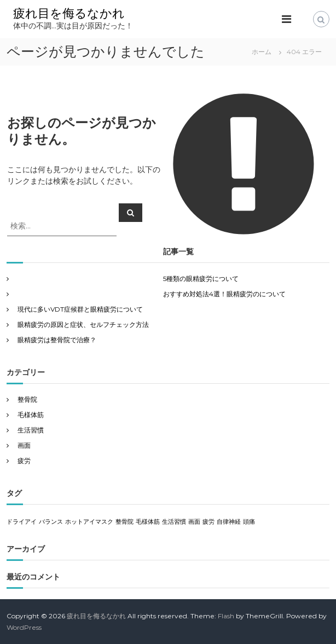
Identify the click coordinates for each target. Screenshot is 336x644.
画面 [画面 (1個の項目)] (194, 522)
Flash (226, 616)
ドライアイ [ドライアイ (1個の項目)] (22, 522)
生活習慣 (31, 430)
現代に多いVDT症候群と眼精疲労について (80, 309)
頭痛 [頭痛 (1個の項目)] (249, 522)
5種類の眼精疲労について (201, 279)
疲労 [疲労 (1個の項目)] (208, 522)
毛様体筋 (31, 415)
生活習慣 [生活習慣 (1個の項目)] (174, 522)
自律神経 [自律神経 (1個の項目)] (229, 522)
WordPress (24, 627)
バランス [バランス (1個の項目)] (51, 522)
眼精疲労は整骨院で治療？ (57, 340)
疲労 (24, 461)
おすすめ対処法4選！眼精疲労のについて (224, 294)
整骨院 (27, 399)
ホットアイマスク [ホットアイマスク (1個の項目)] (89, 522)
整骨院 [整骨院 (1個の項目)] (124, 522)
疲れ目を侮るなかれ (69, 13)
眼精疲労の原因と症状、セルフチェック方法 (83, 324)
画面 (24, 445)
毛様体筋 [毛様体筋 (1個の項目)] (148, 522)
